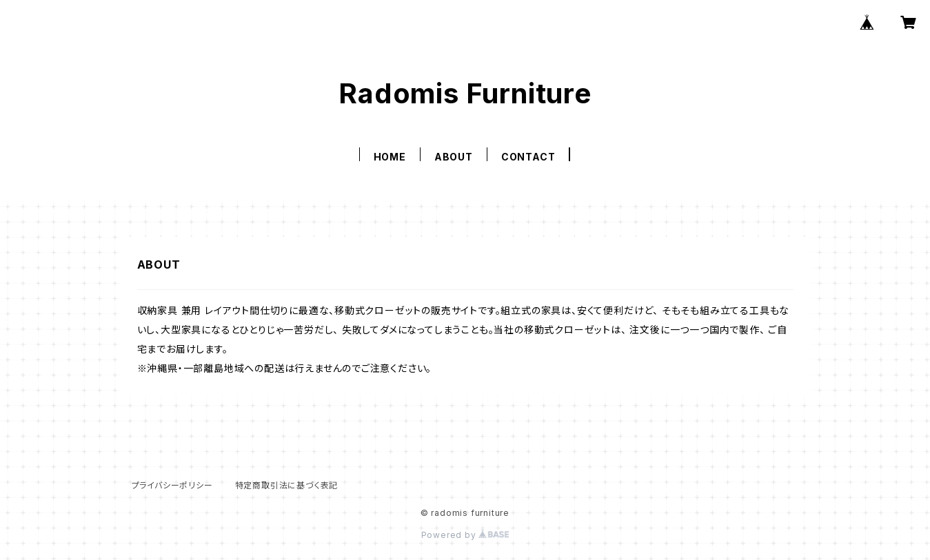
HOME (390, 157)
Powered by (465, 535)
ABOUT (454, 157)
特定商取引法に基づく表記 (287, 485)
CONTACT (528, 157)
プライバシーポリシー (172, 485)
